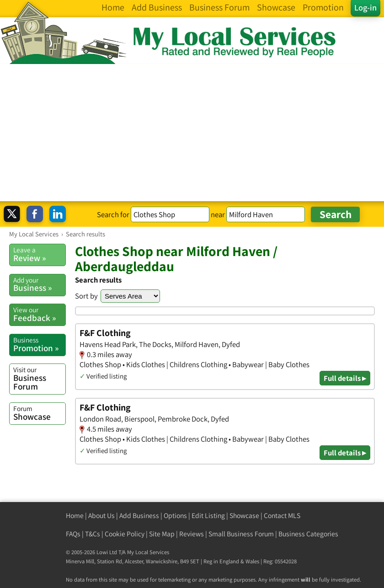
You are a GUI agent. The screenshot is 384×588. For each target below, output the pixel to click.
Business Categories (308, 534)
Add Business (139, 516)
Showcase (39, 413)
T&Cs (93, 534)
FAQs (73, 534)
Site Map (162, 534)
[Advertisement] (192, 133)
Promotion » (39, 344)
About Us (101, 516)
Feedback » (39, 314)
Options (175, 516)
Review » (39, 254)
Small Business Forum (241, 534)
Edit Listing (208, 516)
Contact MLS (282, 516)
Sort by (86, 296)
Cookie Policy (125, 534)
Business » (39, 284)
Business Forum (39, 378)
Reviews (192, 534)
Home (75, 516)
